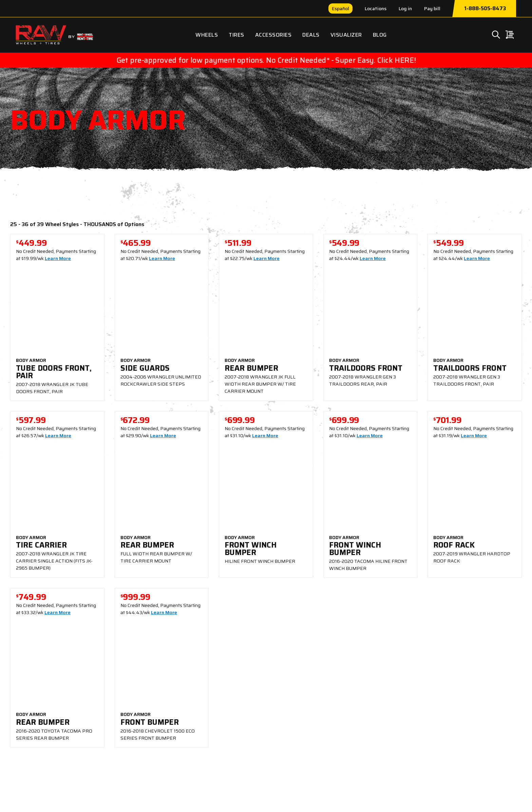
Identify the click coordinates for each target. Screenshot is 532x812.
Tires (236, 35)
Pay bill (432, 8)
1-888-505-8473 (485, 8)
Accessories (273, 35)
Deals (311, 35)
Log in (405, 8)
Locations (376, 8)
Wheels (207, 35)
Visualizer (346, 35)
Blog (380, 35)
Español (340, 8)
